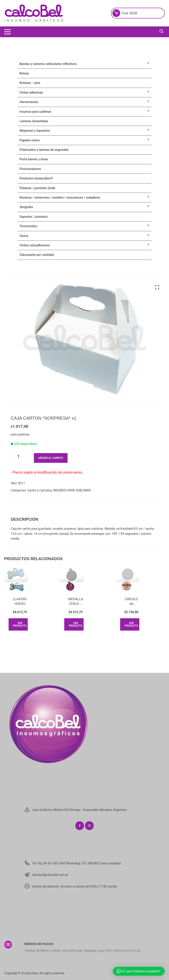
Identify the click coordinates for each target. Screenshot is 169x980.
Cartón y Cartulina (39, 490)
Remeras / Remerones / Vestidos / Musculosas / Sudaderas (60, 197)
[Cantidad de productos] (20, 456)
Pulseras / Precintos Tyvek (37, 188)
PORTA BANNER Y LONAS (34, 159)
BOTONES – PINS (30, 83)
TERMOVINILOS (28, 226)
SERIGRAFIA (26, 207)
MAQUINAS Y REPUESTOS (35, 131)
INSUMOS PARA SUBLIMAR (72, 490)
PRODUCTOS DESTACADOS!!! (36, 178)
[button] (157, 287)
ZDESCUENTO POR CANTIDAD (37, 255)
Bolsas (24, 73)
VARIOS (24, 236)
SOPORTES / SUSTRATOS (34, 217)
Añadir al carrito (51, 458)
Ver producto (20, 624)
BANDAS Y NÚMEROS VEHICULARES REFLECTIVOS (48, 64)
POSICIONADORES (30, 169)
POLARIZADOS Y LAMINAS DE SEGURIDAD (44, 150)
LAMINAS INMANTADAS (34, 121)
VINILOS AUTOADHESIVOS (35, 245)
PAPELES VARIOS (30, 140)
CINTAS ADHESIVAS (31, 92)
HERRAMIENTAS (29, 102)
